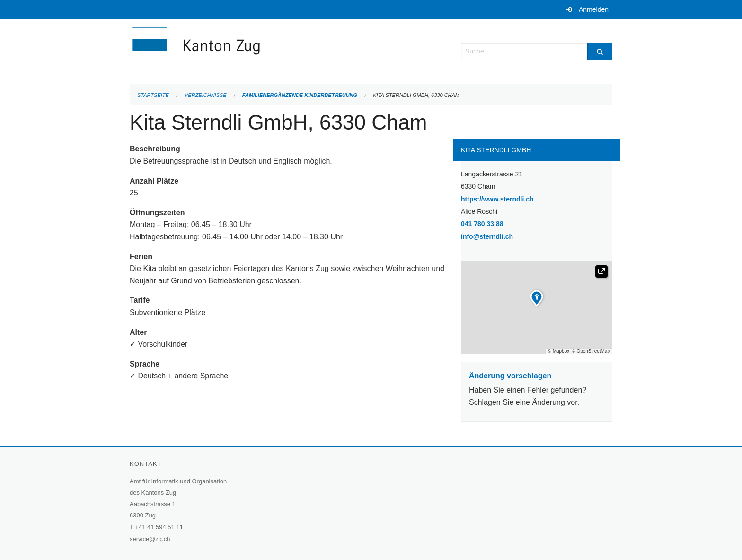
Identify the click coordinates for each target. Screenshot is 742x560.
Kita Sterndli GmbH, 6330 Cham (416, 95)
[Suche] (600, 51)
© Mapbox (559, 351)
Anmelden (594, 9)
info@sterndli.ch (487, 236)
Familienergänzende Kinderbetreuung (300, 95)
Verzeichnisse (206, 95)
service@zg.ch (150, 539)
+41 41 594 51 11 (159, 527)
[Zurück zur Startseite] (253, 50)
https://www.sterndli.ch (521, 198)
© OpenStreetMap (591, 351)
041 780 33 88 (482, 224)
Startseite (153, 95)
